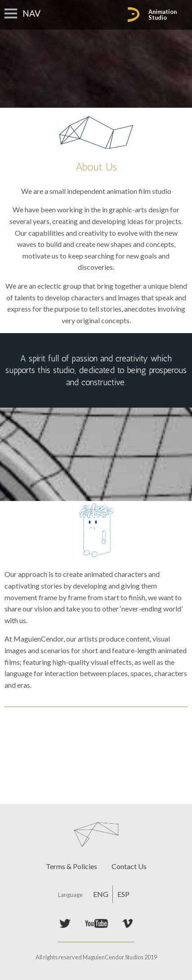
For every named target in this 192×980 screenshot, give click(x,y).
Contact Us (129, 866)
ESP (123, 894)
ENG (101, 894)
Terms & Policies (71, 866)
